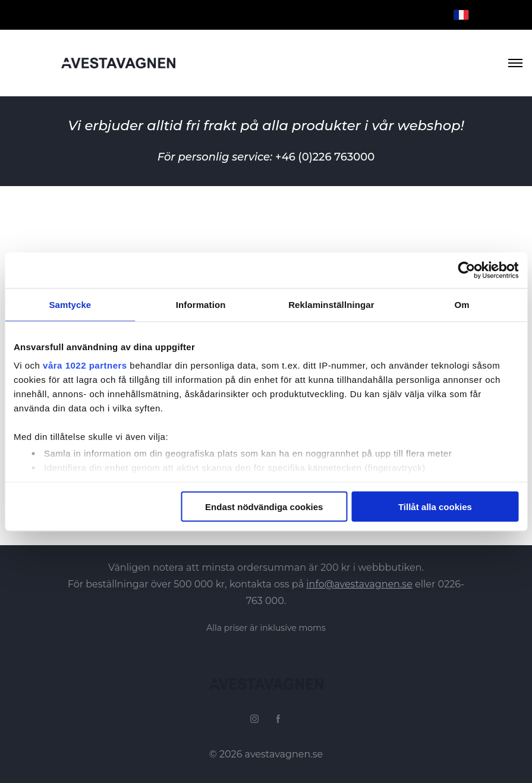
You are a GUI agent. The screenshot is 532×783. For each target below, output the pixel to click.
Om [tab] (462, 304)
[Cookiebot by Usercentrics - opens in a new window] (466, 270)
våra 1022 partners (85, 365)
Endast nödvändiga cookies (264, 506)
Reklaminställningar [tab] (331, 304)
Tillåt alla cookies (435, 506)
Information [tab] (201, 304)
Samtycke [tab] (70, 304)
